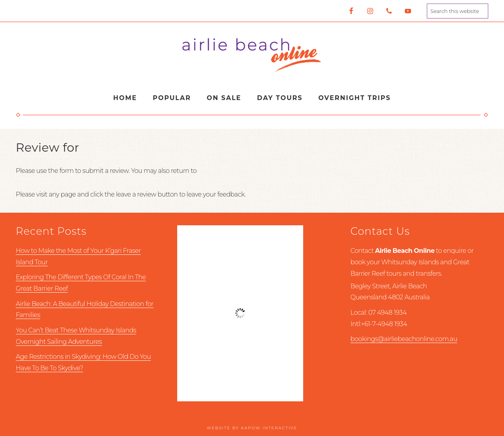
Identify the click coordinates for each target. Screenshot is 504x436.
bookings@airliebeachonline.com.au (404, 339)
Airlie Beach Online (252, 55)
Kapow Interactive (269, 428)
